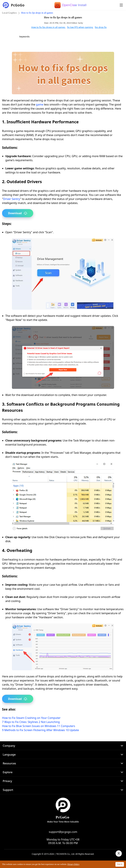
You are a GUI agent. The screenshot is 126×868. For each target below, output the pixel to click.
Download (18, 213)
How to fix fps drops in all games (37, 13)
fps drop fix (101, 27)
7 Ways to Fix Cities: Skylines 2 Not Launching (31, 722)
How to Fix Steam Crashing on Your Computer (31, 718)
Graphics (13, 13)
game (40, 104)
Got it (120, 864)
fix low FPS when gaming (80, 27)
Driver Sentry (12, 199)
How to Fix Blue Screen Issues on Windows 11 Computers (39, 726)
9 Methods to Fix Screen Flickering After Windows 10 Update (40, 730)
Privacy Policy (73, 864)
